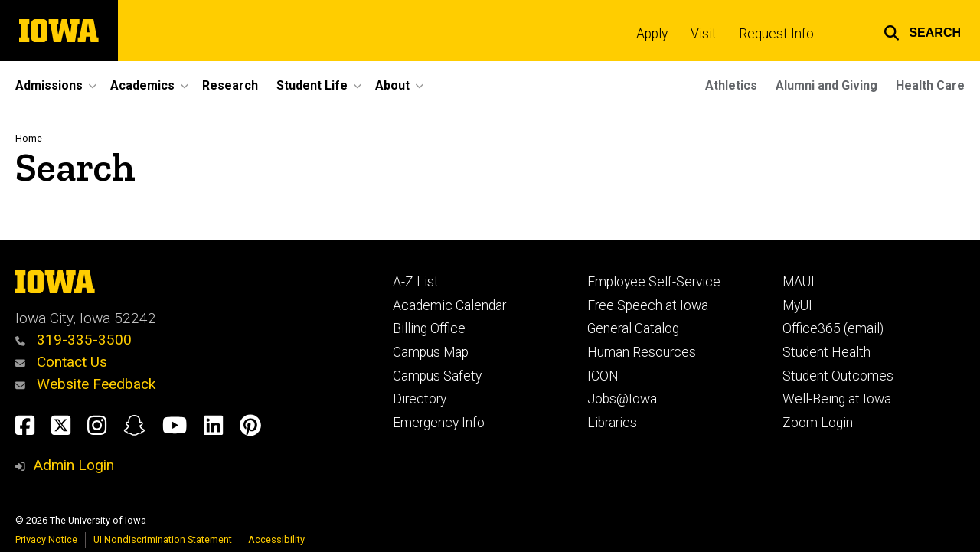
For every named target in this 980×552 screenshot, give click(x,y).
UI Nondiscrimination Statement (163, 539)
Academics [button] (142, 85)
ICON (603, 376)
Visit (704, 34)
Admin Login (73, 465)
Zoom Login (818, 423)
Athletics (731, 85)
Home (29, 138)
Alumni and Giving (826, 85)
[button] (922, 31)
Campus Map (431, 352)
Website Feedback (85, 384)
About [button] (392, 85)
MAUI (799, 282)
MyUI (797, 305)
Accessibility (276, 539)
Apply (652, 34)
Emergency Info (439, 423)
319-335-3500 (73, 340)
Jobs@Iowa (622, 399)
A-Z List (416, 282)
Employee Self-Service (654, 282)
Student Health (826, 352)
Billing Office (429, 328)
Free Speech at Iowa (648, 305)
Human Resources (642, 352)
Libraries (612, 423)
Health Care (930, 85)
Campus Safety (437, 376)
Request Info (776, 34)
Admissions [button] (49, 85)
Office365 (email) (833, 328)
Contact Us (61, 362)
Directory (420, 399)
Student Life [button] (312, 85)
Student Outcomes (838, 376)
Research (230, 85)
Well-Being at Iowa (837, 399)
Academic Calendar (449, 305)
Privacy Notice (46, 539)
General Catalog (633, 328)
